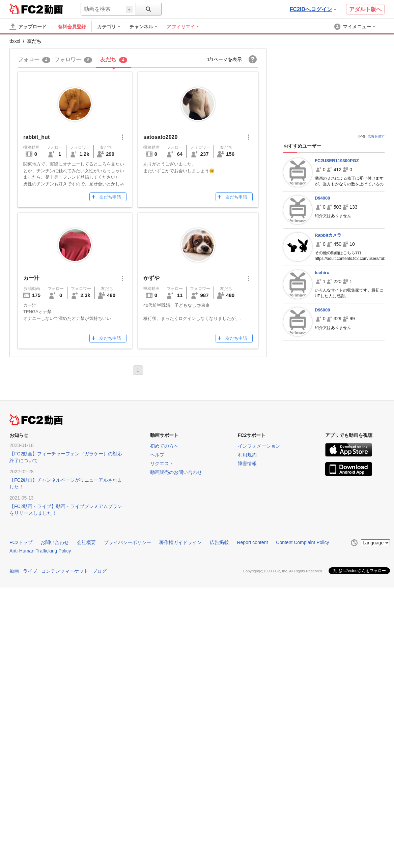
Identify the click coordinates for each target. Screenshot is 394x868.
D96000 (322, 310)
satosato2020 (160, 137)
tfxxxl (15, 41)
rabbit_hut (36, 137)
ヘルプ (157, 455)
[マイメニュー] (355, 27)
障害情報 (247, 463)
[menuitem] (112, 27)
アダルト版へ (365, 9)
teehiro (322, 273)
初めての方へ (164, 446)
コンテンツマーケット (65, 571)
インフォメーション (259, 446)
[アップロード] (28, 27)
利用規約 (247, 455)
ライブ (30, 571)
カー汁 (31, 278)
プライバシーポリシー (128, 542)
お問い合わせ (55, 542)
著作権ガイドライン (180, 542)
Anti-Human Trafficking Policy (40, 551)
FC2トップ (21, 542)
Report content (252, 542)
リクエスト (162, 463)
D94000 (322, 198)
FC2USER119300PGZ (337, 161)
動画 (14, 571)
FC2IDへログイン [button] (313, 9)
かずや (151, 278)
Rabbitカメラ (328, 235)
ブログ (100, 571)
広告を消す (376, 136)
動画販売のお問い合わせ (176, 472)
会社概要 (86, 542)
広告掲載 (219, 542)
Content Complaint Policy (302, 542)
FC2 (26, 9)
